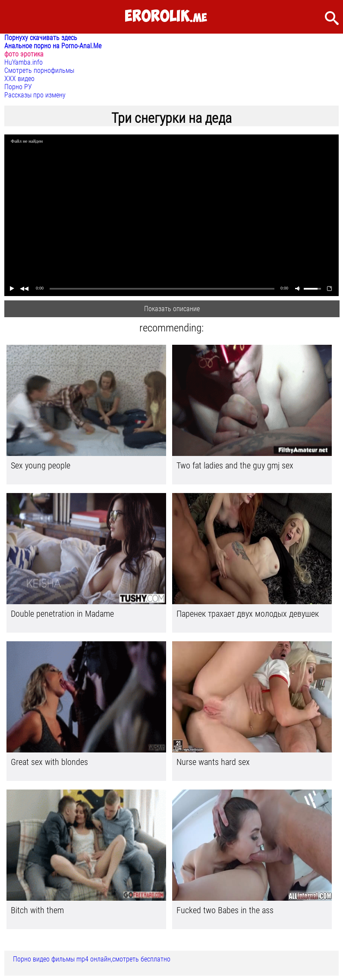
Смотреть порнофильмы (39, 70)
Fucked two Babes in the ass (225, 910)
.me (166, 17)
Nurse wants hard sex (213, 762)
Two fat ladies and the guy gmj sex (235, 465)
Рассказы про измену (35, 95)
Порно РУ (18, 87)
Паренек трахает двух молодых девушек (248, 614)
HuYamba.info (24, 62)
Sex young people (41, 465)
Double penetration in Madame (62, 614)
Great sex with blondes (49, 762)
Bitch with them (37, 910)
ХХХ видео (19, 79)
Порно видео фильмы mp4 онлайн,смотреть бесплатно (92, 959)
